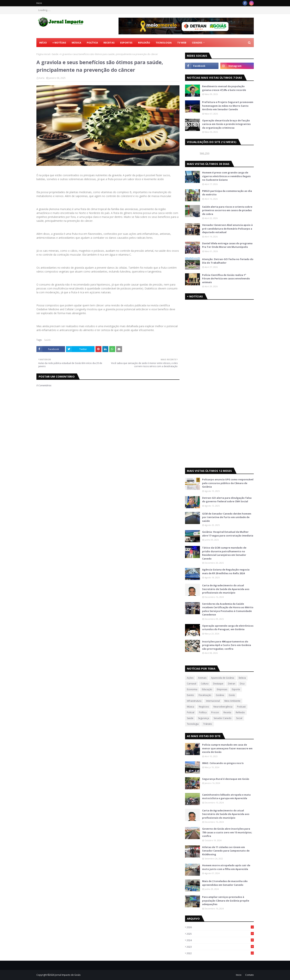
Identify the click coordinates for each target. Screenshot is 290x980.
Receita (227, 712)
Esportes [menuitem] (126, 43)
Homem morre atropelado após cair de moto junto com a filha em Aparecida (226, 867)
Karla (42, 78)
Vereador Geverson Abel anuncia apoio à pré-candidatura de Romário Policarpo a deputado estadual (227, 229)
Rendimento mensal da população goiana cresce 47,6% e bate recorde (224, 88)
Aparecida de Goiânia (223, 678)
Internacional (213, 701)
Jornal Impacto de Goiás (68, 975)
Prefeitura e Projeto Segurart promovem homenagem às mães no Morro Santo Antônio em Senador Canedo (228, 106)
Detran (232, 684)
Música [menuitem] (76, 43)
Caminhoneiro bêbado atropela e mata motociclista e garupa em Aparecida (226, 797)
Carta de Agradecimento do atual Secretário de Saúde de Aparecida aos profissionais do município (226, 589)
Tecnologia (193, 724)
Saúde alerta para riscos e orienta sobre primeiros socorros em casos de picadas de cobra (227, 210)
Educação (207, 689)
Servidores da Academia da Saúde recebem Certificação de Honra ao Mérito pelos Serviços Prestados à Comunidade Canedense (228, 609)
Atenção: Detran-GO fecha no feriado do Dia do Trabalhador (228, 261)
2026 (220, 927)
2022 (220, 953)
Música (191, 707)
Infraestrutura (194, 701)
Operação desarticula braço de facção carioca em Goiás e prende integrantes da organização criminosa (226, 124)
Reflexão (240, 712)
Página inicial (43, 54)
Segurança (204, 718)
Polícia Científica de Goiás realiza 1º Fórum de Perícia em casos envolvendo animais (226, 279)
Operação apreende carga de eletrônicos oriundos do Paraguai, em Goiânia (228, 628)
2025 (220, 934)
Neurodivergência (223, 707)
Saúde (55, 54)
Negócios (204, 707)
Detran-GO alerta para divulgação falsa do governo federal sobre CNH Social (227, 500)
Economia (192, 689)
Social (239, 718)
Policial (191, 712)
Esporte (236, 689)
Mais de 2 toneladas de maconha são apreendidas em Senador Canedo (225, 883)
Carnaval (192, 684)
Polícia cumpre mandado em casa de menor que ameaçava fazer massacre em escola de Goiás (227, 748)
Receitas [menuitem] (109, 43)
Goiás (232, 695)
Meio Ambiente (232, 701)
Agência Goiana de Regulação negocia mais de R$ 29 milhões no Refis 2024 (226, 571)
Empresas (222, 689)
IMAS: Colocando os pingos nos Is (223, 763)
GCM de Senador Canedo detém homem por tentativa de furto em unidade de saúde (227, 517)
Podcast (241, 707)
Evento (190, 695)
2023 (220, 947)
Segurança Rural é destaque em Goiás (226, 779)
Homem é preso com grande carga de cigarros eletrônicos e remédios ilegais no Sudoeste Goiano (226, 176)
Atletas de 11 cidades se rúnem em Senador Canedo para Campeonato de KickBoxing (226, 851)
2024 (220, 940)
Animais (202, 678)
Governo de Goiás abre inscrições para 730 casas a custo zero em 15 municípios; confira (227, 832)
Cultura (205, 684)
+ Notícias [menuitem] (59, 43)
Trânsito (208, 724)
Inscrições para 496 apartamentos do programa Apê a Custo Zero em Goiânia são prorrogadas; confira (227, 645)
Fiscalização (205, 695)
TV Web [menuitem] (182, 43)
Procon (215, 712)
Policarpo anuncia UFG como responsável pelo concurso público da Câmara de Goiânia (228, 483)
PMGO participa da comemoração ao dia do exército (227, 193)
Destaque (218, 684)
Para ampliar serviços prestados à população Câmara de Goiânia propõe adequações (226, 901)
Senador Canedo (223, 718)
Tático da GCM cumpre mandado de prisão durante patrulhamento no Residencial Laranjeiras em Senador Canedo (224, 553)
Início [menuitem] (43, 43)
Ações (190, 678)
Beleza (242, 678)
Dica (242, 684)
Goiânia (220, 695)
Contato (250, 975)
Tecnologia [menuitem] (164, 43)
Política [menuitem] (92, 43)
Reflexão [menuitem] (144, 43)
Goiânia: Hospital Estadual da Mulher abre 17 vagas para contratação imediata (228, 534)
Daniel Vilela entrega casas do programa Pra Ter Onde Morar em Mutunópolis (227, 245)
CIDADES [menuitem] (197, 43)
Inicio (39, 3)
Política (203, 712)
